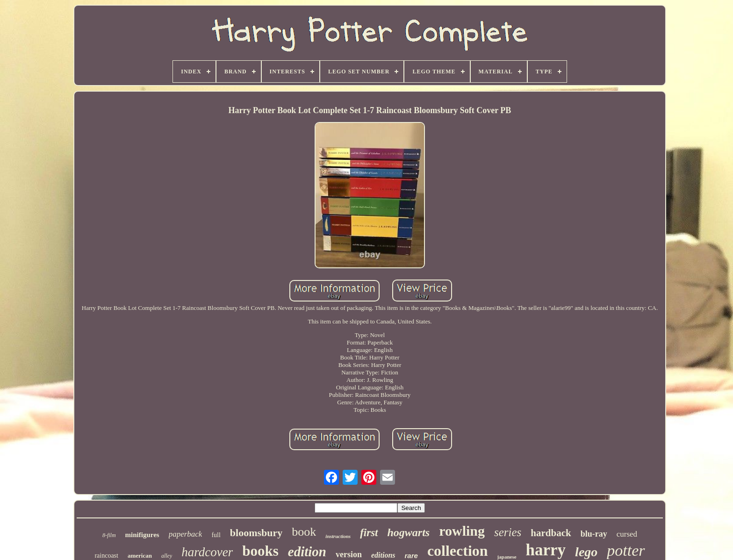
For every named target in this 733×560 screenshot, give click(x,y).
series (508, 532)
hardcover (207, 552)
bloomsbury (256, 533)
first (369, 533)
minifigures (142, 535)
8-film (109, 535)
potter (626, 550)
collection (458, 551)
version (349, 554)
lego (586, 552)
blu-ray (594, 534)
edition (307, 552)
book (304, 532)
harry (546, 550)
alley (167, 556)
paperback (186, 534)
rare (411, 556)
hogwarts (409, 532)
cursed (627, 534)
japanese (507, 557)
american (140, 556)
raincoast (106, 556)
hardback (551, 533)
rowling (462, 531)
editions (383, 555)
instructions (338, 536)
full (216, 535)
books (260, 551)
